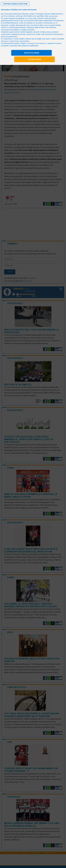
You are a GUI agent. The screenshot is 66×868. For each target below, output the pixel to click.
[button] (15, 4)
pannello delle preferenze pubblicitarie (25, 46)
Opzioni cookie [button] (35, 59)
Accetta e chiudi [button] (31, 53)
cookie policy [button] (53, 16)
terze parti (33, 18)
